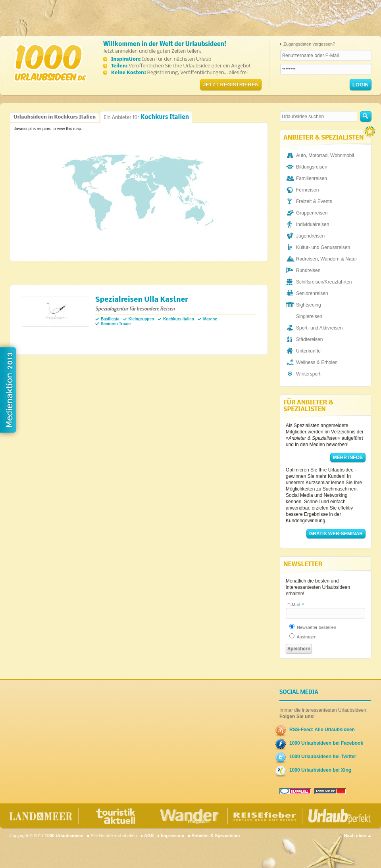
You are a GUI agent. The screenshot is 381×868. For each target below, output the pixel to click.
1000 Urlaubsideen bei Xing (320, 770)
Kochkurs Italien (179, 319)
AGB (149, 835)
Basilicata (110, 319)
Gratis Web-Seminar (336, 534)
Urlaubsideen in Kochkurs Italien (55, 117)
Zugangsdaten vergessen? (309, 44)
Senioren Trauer (116, 324)
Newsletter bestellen (313, 627)
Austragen (303, 637)
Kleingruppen (141, 319)
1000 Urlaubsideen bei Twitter (323, 757)
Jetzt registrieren (231, 85)
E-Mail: (296, 605)
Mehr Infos (348, 458)
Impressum (172, 835)
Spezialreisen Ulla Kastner (141, 300)
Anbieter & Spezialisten (216, 835)
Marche (210, 319)
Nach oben (355, 835)
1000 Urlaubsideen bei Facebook (326, 743)
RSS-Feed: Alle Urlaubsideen (322, 730)
